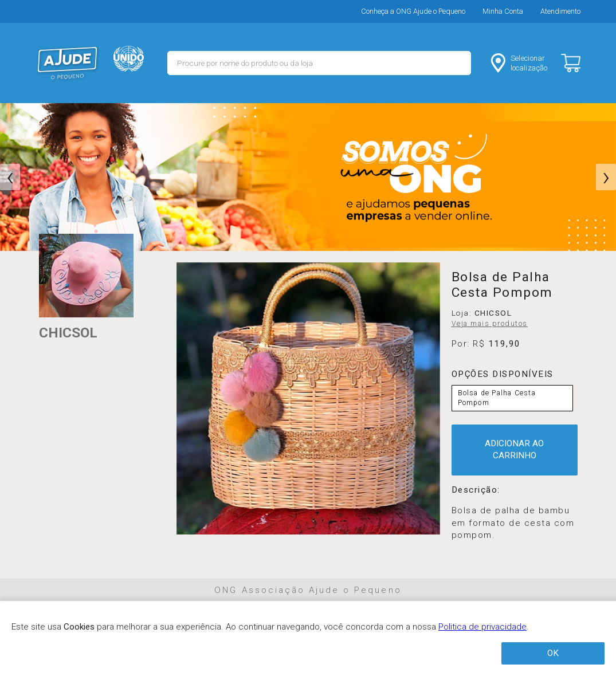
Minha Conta (503, 11)
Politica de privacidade (482, 627)
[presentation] (10, 177)
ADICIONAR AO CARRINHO (514, 449)
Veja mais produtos (490, 324)
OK (553, 653)
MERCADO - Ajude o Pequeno (68, 63)
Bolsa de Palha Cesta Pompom (497, 398)
